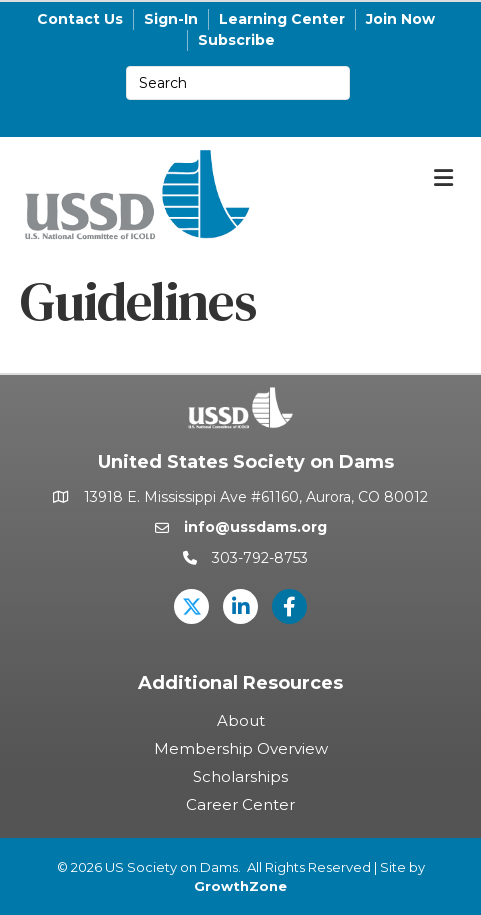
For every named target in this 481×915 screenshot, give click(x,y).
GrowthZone (240, 886)
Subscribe (236, 40)
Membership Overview (241, 748)
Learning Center (282, 19)
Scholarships (240, 776)
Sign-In (171, 19)
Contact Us (80, 19)
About (241, 720)
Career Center (240, 804)
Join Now (400, 19)
